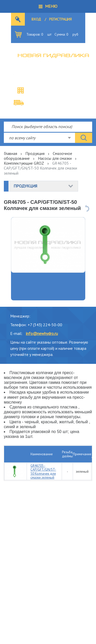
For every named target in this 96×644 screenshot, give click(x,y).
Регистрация (60, 19)
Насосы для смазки (55, 158)
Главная (10, 153)
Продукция (35, 153)
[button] (48, 6)
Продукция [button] (25, 186)
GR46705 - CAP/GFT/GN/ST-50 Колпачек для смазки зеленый (43, 472)
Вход (36, 19)
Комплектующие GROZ (24, 163)
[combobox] (39, 138)
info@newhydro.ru (42, 333)
